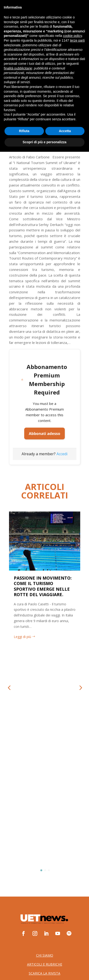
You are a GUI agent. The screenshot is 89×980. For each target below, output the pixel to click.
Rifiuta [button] (24, 959)
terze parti (77, 869)
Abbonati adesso (44, 434)
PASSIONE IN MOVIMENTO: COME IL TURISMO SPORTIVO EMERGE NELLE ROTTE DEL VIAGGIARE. (43, 586)
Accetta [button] (65, 959)
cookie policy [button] (73, 864)
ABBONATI (20, 25)
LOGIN (64, 25)
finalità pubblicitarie (18, 897)
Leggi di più (22, 637)
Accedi (62, 454)
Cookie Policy (44, 805)
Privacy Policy (45, 799)
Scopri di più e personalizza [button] (44, 970)
